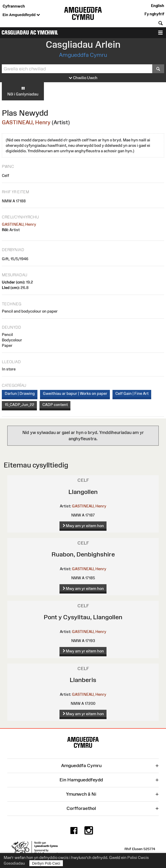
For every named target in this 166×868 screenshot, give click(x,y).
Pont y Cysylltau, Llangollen (83, 617)
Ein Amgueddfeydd (21, 15)
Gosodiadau (14, 863)
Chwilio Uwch (83, 78)
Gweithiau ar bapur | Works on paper (75, 393)
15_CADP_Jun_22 (19, 405)
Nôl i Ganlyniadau (23, 91)
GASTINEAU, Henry (26, 122)
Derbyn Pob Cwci (46, 863)
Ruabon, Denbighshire (83, 554)
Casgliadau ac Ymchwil (30, 33)
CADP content (55, 405)
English (158, 6)
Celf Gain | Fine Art (132, 393)
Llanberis (83, 680)
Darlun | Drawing (20, 393)
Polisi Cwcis (138, 857)
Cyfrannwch (14, 6)
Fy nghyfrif (154, 14)
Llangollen (83, 492)
